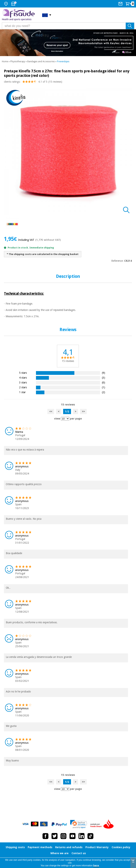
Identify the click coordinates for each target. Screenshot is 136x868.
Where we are (59, 853)
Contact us (79, 853)
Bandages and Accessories (41, 62)
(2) (103, 392)
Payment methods (40, 847)
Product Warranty (97, 847)
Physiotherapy (18, 62)
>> (83, 411)
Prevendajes (63, 62)
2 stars (23, 387)
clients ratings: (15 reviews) (33, 83)
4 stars (23, 378)
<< (51, 411)
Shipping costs (15, 847)
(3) (103, 378)
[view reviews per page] (65, 419)
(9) (103, 373)
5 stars (23, 373)
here (96, 866)
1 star (22, 392)
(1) (103, 387)
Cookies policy (121, 847)
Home (5, 62)
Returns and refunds (69, 847)
